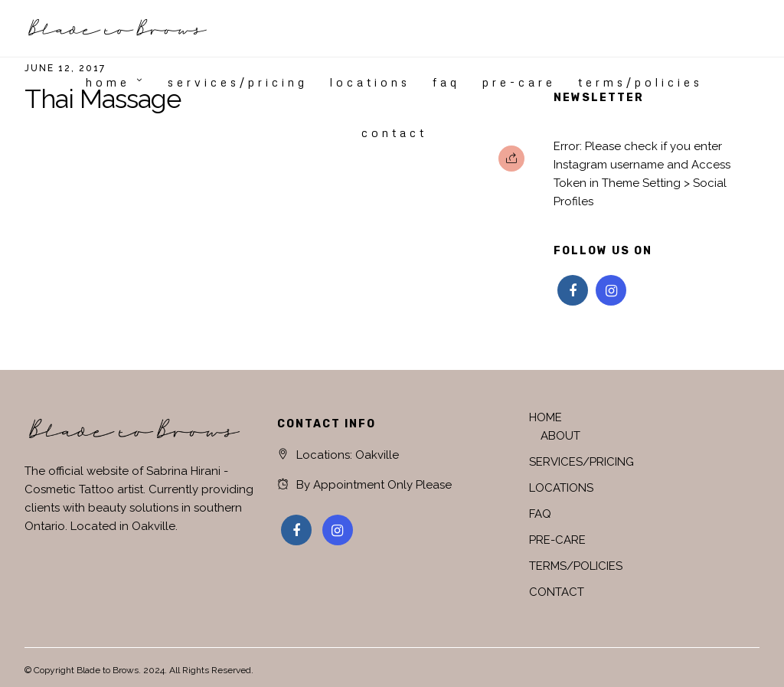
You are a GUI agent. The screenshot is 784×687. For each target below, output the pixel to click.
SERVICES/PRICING (238, 82)
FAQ (446, 82)
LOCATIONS (370, 82)
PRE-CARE (519, 82)
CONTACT (394, 132)
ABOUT (560, 436)
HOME (108, 82)
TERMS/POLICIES (640, 82)
